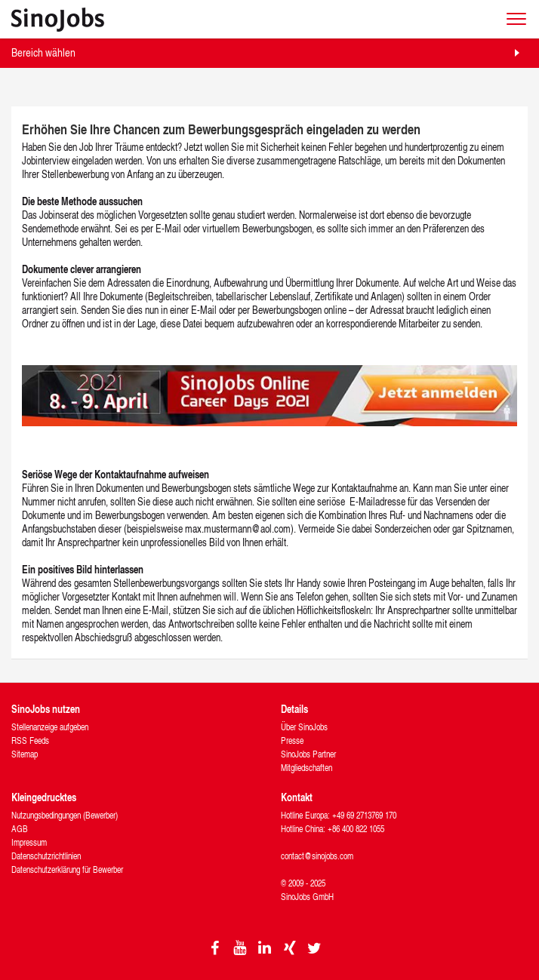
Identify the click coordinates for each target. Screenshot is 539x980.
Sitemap (25, 754)
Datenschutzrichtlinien (46, 856)
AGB (20, 829)
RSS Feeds (30, 740)
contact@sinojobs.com (317, 856)
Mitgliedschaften (306, 768)
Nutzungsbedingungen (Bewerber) (65, 815)
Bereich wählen (43, 52)
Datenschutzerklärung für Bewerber (67, 869)
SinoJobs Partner (308, 754)
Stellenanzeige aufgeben (50, 727)
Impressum (29, 842)
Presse (292, 740)
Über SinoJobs (304, 727)
